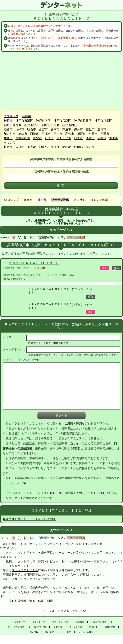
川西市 (81, 134)
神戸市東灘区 (24, 121)
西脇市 (35, 134)
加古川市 (10, 134)
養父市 (37, 138)
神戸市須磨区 (103, 121)
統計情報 (50, 632)
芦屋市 (67, 129)
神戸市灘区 (43, 121)
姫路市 (8, 129)
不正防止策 (19, 483)
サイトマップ (38, 622)
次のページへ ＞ (61, 230)
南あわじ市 (64, 138)
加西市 (8, 138)
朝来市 (78, 138)
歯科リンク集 (40, 627)
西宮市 (43, 129)
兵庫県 (27, 116)
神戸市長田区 (83, 121)
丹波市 (49, 138)
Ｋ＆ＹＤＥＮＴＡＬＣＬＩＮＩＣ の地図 (29, 519)
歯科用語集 (110, 627)
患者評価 (93, 627)
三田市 (105, 134)
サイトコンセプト (26, 579)
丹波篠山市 (23, 138)
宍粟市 (102, 138)
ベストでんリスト (100, 622)
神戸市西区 (70, 125)
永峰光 (90, 632)
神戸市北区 (32, 125)
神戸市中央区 (51, 125)
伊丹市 (78, 129)
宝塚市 (46, 134)
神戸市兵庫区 (62, 121)
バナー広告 (66, 632)
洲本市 (55, 129)
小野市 (93, 134)
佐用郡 (78, 147)
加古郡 (32, 147)
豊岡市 (102, 129)
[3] (26, 238)
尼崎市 (20, 129)
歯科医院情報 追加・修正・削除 (31, 601)
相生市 (90, 129)
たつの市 (10, 142)
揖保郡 (55, 147)
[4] (32, 238)
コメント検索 (99, 200)
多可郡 (20, 147)
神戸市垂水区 (13, 125)
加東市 (114, 138)
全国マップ (11, 116)
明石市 (32, 129)
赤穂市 (23, 134)
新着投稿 (58, 627)
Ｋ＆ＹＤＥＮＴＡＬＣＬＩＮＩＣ (34, 263)
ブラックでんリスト (25, 570)
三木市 (58, 134)
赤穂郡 (67, 147)
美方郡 (90, 147)
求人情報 (80, 200)
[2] (20, 238)
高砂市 (70, 134)
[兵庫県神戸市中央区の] (61, 238)
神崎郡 (43, 147)
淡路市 (90, 138)
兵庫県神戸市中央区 (17, 268)
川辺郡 (8, 147)
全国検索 (80, 622)
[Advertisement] (61, 81)
